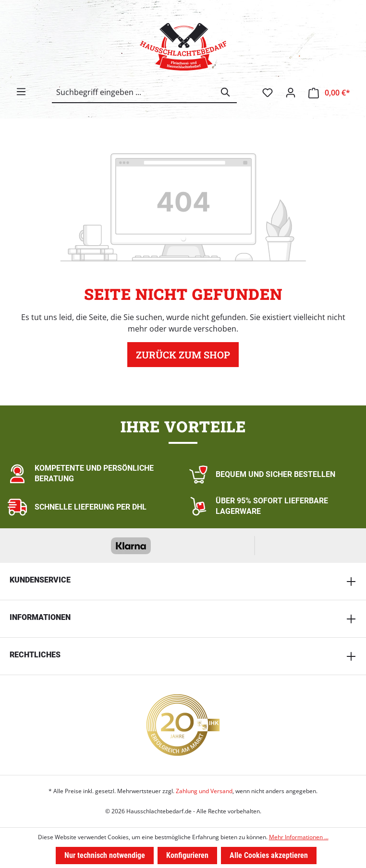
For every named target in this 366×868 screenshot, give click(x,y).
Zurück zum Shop (183, 355)
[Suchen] (226, 92)
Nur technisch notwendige (105, 855)
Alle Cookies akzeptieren (269, 855)
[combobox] (134, 92)
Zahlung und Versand (204, 791)
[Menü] (21, 92)
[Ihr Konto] (291, 93)
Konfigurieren (187, 855)
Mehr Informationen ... (299, 837)
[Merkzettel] (268, 93)
